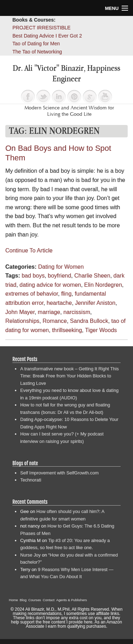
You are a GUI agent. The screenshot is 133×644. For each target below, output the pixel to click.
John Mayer (20, 312)
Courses (35, 600)
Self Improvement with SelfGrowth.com (59, 473)
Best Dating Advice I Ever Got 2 (47, 36)
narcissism (77, 312)
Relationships (22, 321)
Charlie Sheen (92, 276)
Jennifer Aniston (95, 303)
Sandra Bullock (89, 321)
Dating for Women (61, 267)
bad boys (33, 276)
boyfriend (60, 276)
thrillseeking (67, 330)
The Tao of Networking (37, 52)
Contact (49, 600)
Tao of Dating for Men (36, 44)
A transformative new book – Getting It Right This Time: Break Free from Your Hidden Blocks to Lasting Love (70, 376)
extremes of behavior (32, 294)
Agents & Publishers (72, 600)
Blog (23, 600)
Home (13, 600)
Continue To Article (29, 250)
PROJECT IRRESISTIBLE (41, 28)
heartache (59, 303)
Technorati (31, 480)
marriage (49, 312)
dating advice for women (50, 285)
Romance (55, 321)
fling (66, 294)
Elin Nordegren (103, 285)
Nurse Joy (31, 555)
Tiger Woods (101, 330)
